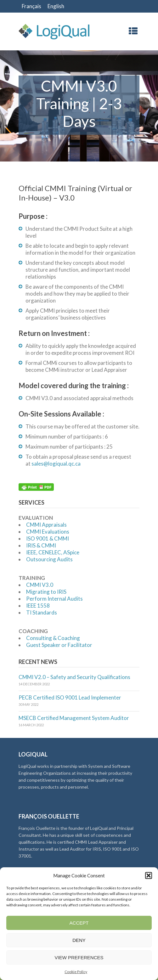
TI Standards (42, 612)
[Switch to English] (56, 6)
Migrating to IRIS (46, 592)
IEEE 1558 (38, 606)
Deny (79, 940)
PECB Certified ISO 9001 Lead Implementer (70, 697)
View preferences (79, 957)
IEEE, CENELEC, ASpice (53, 552)
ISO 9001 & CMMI (48, 538)
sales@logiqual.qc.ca (56, 464)
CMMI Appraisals (46, 525)
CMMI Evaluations (48, 532)
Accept (79, 923)
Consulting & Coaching (53, 638)
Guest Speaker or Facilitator (59, 645)
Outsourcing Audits (49, 559)
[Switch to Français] (31, 6)
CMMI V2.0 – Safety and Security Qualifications (74, 677)
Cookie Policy (76, 972)
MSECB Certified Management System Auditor (74, 718)
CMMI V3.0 (40, 585)
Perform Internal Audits (54, 599)
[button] (149, 875)
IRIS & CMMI (41, 545)
